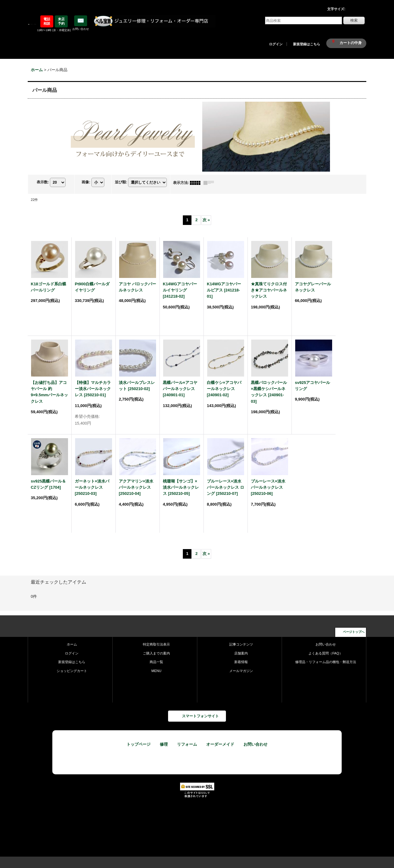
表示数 (43, 182)
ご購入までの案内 (156, 653)
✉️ (81, 21)
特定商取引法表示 (156, 644)
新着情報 (241, 662)
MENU (157, 671)
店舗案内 (241, 653)
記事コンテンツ (241, 644)
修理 (164, 744)
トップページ (139, 744)
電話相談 (47, 21)
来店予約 (61, 21)
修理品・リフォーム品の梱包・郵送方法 (326, 662)
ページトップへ (354, 632)
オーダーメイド (220, 744)
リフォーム (187, 744)
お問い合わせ (326, 644)
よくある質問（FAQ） (325, 653)
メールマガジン (241, 671)
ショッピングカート (72, 671)
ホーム (72, 644)
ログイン (276, 44)
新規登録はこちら (307, 44)
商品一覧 (156, 662)
